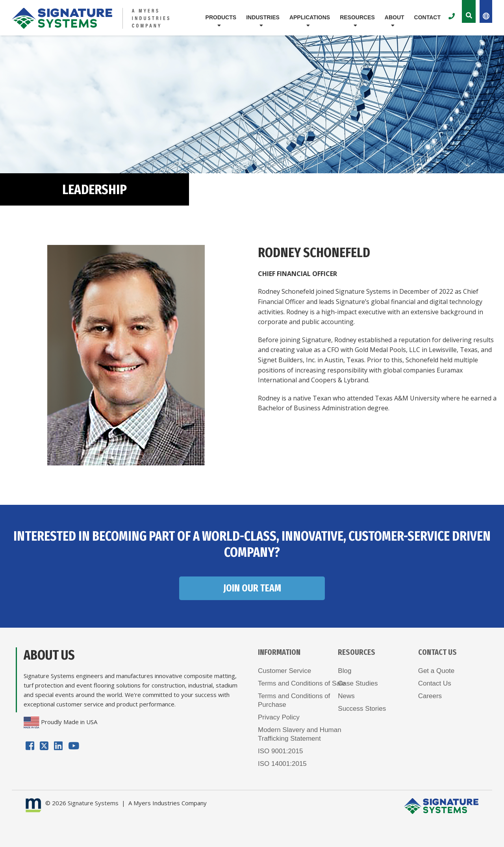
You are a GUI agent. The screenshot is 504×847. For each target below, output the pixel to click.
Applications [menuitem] (310, 17)
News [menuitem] (346, 696)
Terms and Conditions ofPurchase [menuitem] (294, 700)
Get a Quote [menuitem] (436, 671)
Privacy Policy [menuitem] (279, 717)
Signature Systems (93, 803)
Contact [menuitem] (427, 17)
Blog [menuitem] (345, 671)
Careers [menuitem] (430, 696)
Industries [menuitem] (263, 17)
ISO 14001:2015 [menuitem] (282, 764)
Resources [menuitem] (357, 17)
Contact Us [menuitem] (435, 683)
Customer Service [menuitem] (284, 671)
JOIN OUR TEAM (252, 588)
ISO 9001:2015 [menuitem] (280, 751)
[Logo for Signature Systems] (91, 18)
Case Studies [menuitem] (358, 683)
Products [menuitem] (221, 17)
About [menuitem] (395, 17)
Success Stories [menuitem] (362, 709)
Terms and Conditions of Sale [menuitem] (302, 683)
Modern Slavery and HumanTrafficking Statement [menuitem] (300, 734)
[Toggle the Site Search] (469, 11)
